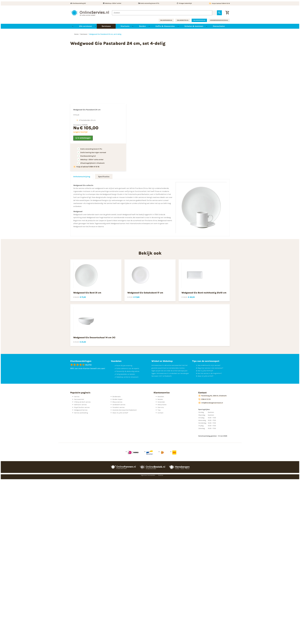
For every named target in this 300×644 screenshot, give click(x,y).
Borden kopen (117, 399)
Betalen (160, 399)
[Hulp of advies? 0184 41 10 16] (219, 3)
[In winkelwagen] (83, 138)
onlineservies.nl (199, 20)
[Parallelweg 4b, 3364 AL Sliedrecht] (212, 396)
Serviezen (84, 34)
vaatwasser (218, 368)
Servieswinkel (79, 399)
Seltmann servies (80, 405)
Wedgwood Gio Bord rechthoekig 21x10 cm (204, 293)
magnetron (217, 373)
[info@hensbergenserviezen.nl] (211, 403)
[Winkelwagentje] (227, 13)
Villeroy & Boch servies (82, 402)
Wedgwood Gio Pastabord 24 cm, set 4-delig (105, 34)
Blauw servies (117, 402)
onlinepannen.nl (166, 20)
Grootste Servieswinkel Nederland (124, 410)
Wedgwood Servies (81, 410)
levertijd (209, 371)
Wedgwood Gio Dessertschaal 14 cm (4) (94, 338)
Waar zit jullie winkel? (120, 413)
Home (76, 34)
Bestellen (161, 397)
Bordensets (117, 397)
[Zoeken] (162, 13)
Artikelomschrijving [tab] (82, 177)
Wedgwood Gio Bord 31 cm (87, 293)
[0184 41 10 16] (204, 399)
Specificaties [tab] (104, 177)
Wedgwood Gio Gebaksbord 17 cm (145, 293)
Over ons (161, 407)
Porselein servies (119, 407)
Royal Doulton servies (82, 407)
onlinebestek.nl (183, 20)
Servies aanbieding (81, 413)
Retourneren (162, 405)
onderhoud (205, 365)
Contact (160, 413)
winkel (210, 376)
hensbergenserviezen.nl (219, 20)
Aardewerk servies (119, 405)
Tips (159, 410)
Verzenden (161, 402)
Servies (77, 397)
